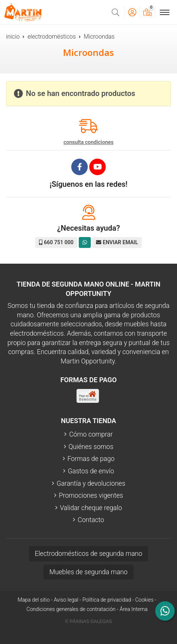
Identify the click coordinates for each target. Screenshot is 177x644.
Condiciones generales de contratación (71, 609)
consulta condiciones (88, 142)
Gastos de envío (91, 471)
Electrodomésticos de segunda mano (89, 554)
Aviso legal (66, 600)
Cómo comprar (91, 434)
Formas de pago (91, 459)
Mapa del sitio (34, 600)
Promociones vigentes (91, 495)
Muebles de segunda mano (88, 572)
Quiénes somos (91, 447)
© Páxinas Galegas (89, 621)
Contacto (91, 520)
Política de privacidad (107, 600)
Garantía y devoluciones (91, 483)
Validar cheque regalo (91, 508)
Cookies (145, 600)
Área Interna (134, 609)
